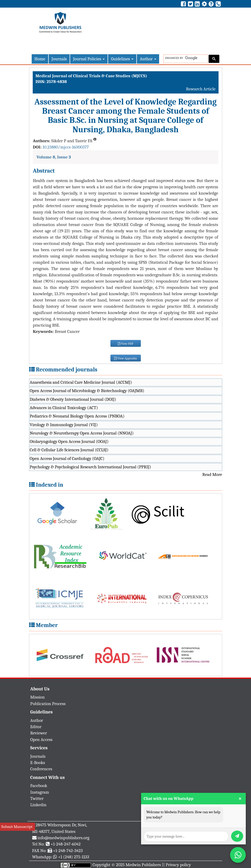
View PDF (126, 344)
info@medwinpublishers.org (63, 838)
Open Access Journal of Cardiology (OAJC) (67, 458)
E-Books (38, 763)
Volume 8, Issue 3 (54, 157)
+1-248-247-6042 (66, 844)
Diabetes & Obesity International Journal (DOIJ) (73, 399)
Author (148, 59)
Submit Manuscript (17, 827)
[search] (185, 58)
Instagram (40, 792)
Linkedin (38, 805)
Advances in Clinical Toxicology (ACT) (64, 408)
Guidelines (122, 59)
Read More (212, 474)
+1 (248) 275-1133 (74, 857)
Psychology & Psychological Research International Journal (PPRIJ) (91, 467)
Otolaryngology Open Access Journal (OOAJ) (69, 441)
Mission (38, 697)
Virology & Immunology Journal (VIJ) (64, 425)
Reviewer (39, 733)
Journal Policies (89, 59)
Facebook (39, 786)
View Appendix (125, 358)
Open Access (41, 740)
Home (40, 59)
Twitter (37, 798)
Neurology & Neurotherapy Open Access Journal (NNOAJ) (82, 433)
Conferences (41, 769)
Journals (59, 59)
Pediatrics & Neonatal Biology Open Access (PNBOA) (77, 416)
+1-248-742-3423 (68, 851)
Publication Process (48, 704)
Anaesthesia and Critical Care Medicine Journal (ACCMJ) (81, 382)
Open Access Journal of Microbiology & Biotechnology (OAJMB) (87, 391)
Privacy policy (178, 865)
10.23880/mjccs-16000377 (66, 147)
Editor (36, 727)
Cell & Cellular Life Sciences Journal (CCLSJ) (69, 450)
